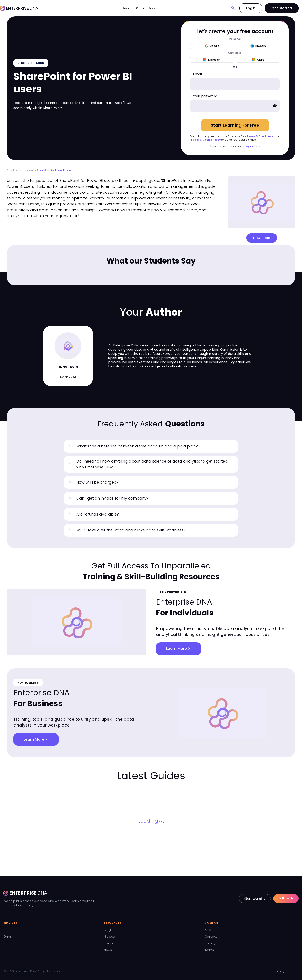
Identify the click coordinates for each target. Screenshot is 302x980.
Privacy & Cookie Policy (205, 140)
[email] (235, 84)
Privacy (210, 943)
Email (197, 74)
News (108, 950)
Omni (140, 8)
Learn (127, 8)
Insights (110, 943)
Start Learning (255, 899)
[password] (235, 106)
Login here (253, 146)
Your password (205, 96)
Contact (211, 937)
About (209, 930)
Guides (109, 937)
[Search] (233, 8)
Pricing (154, 8)
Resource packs (23, 170)
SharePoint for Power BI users (55, 170)
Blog (107, 930)
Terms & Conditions (260, 136)
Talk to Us (286, 898)
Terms (209, 950)
